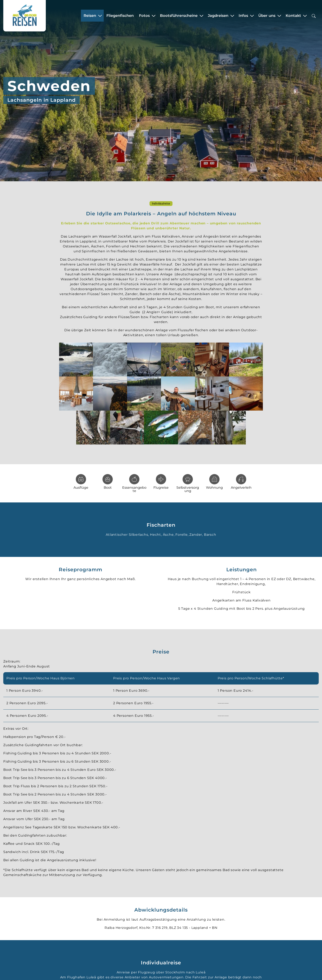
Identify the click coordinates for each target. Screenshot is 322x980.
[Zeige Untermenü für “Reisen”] (100, 16)
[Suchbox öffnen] (314, 16)
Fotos (144, 16)
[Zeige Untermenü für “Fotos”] (154, 16)
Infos (243, 16)
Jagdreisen (218, 16)
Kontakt (293, 16)
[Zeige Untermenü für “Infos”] (252, 16)
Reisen (90, 16)
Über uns (267, 16)
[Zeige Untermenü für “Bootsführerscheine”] (201, 16)
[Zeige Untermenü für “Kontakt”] (305, 16)
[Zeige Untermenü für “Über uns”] (279, 16)
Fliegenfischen (120, 16)
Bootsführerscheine (179, 16)
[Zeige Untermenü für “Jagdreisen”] (232, 16)
